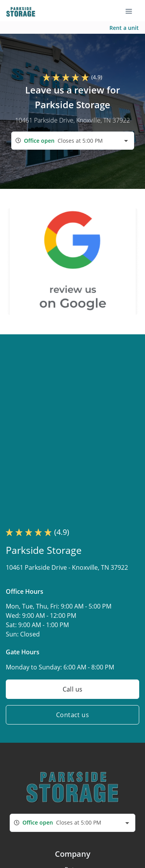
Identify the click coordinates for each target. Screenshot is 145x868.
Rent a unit (124, 28)
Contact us (72, 715)
